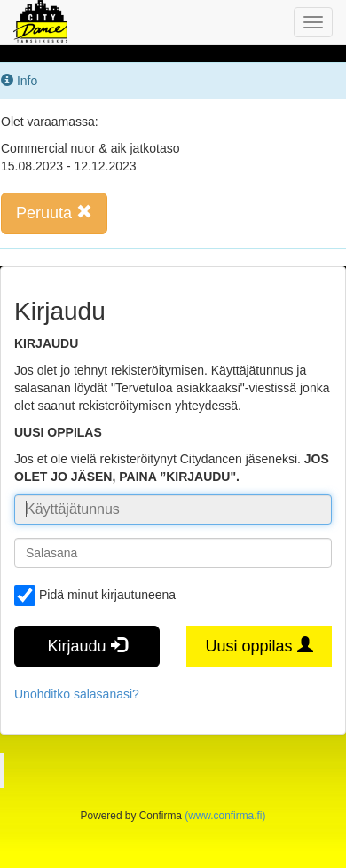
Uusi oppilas (259, 646)
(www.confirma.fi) (225, 816)
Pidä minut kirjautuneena (95, 596)
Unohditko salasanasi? (77, 694)
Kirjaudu (86, 646)
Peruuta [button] (54, 213)
